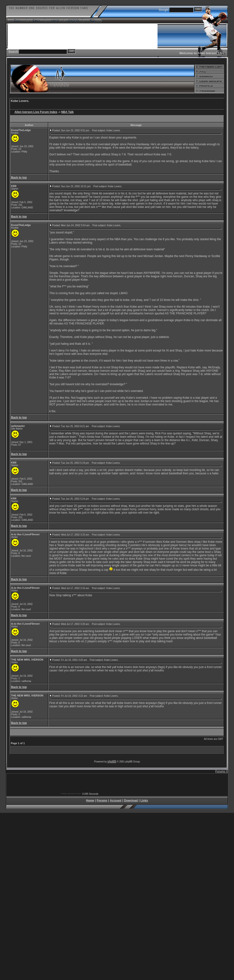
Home (90, 801)
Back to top (19, 178)
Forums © (222, 771)
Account (116, 801)
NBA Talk (67, 112)
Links (144, 801)
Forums (102, 801)
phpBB (112, 761)
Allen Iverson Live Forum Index (36, 112)
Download (131, 801)
